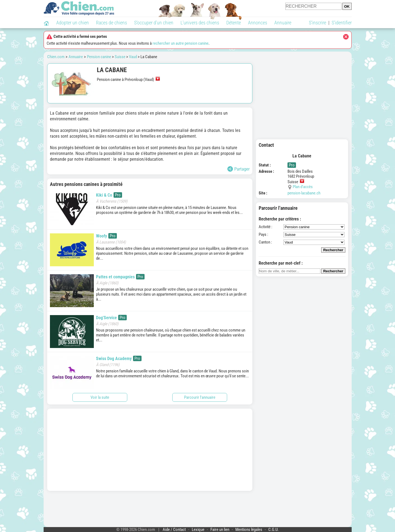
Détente (234, 23)
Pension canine (99, 57)
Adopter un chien (73, 23)
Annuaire (283, 23)
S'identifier (342, 23)
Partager (239, 169)
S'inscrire (318, 23)
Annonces (258, 23)
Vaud (133, 57)
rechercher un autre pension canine (180, 43)
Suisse (120, 57)
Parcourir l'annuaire (200, 397)
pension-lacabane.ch (304, 193)
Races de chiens (112, 23)
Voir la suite (100, 397)
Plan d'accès (303, 187)
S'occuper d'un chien (154, 23)
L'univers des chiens (200, 23)
